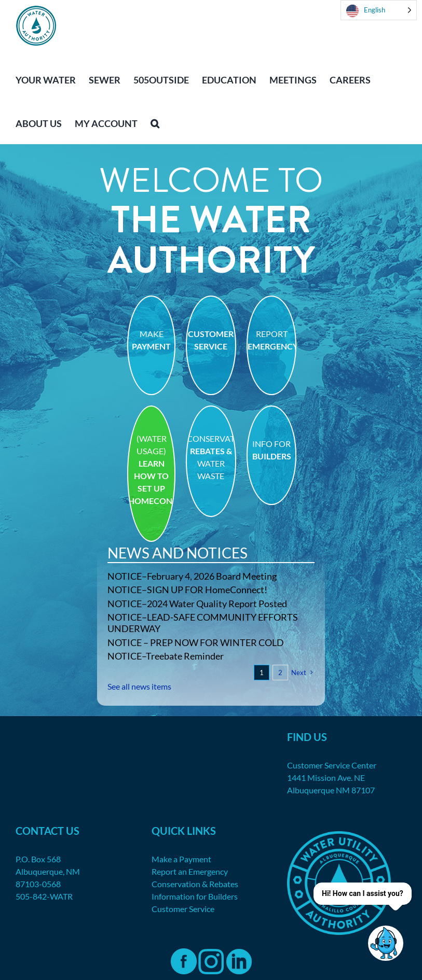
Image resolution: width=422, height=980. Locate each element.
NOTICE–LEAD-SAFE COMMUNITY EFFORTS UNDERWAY (203, 623)
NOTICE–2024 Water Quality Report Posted (197, 604)
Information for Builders (195, 896)
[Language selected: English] (379, 10)
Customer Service (183, 909)
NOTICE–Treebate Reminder (166, 656)
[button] (155, 122)
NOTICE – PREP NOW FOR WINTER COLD (196, 642)
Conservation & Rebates (195, 884)
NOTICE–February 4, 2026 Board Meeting (192, 576)
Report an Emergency (190, 871)
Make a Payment (181, 859)
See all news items (139, 686)
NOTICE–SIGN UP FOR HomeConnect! (187, 590)
